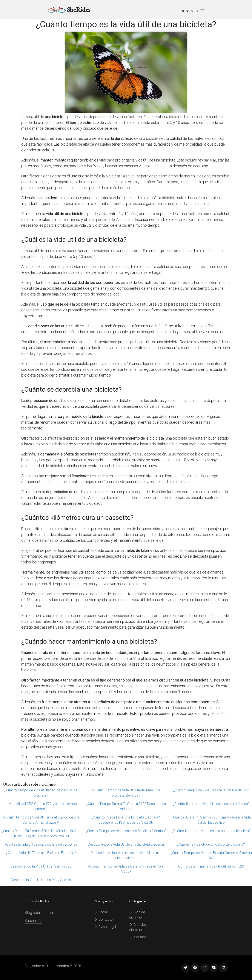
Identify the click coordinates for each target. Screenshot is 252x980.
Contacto (103, 919)
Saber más (33, 921)
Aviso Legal (105, 927)
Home (101, 912)
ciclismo (138, 937)
